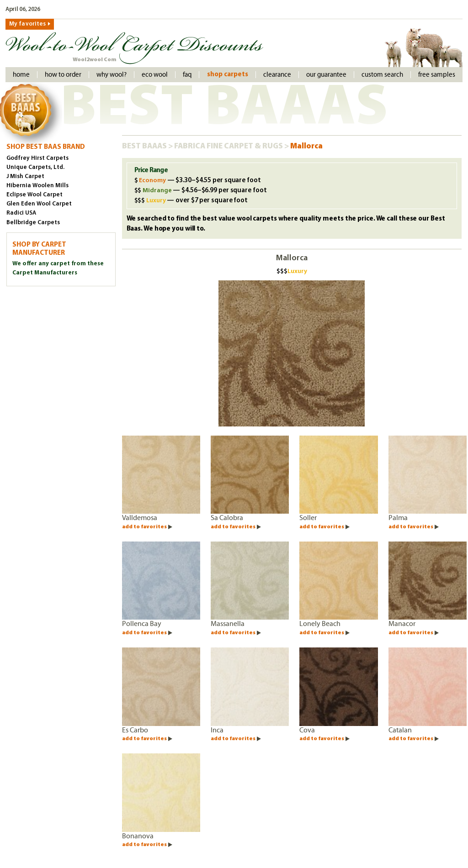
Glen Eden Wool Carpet (39, 204)
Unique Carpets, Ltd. (35, 167)
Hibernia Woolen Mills (37, 186)
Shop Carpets (228, 75)
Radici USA (21, 213)
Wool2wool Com (94, 60)
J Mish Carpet (25, 176)
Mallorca (306, 146)
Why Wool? (112, 75)
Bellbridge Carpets (33, 223)
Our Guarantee (326, 75)
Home (21, 75)
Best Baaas (145, 146)
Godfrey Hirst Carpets (37, 158)
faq (187, 75)
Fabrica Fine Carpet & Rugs (229, 146)
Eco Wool (155, 75)
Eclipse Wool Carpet (35, 195)
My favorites (27, 24)
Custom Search (382, 75)
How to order (63, 75)
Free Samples (437, 75)
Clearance (277, 75)
